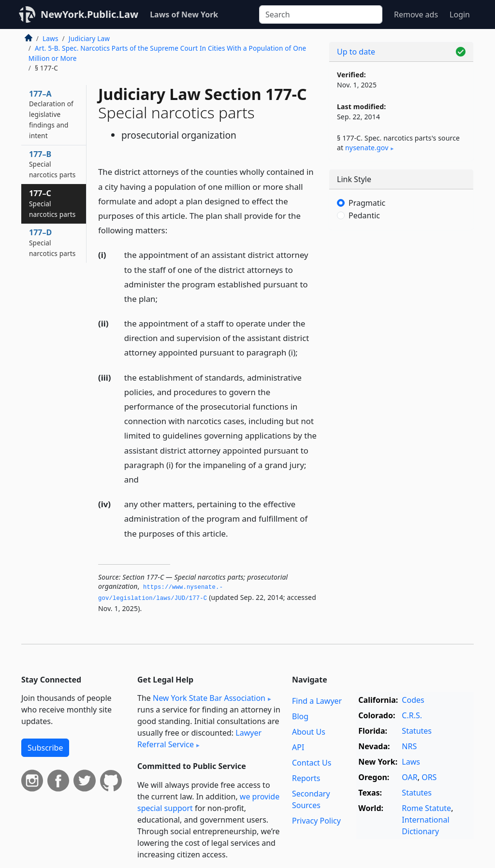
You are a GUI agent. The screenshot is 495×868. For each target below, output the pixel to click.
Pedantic (364, 215)
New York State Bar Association (209, 698)
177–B (52, 164)
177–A (51, 114)
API (298, 747)
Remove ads (416, 14)
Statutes (417, 731)
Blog (300, 716)
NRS (409, 746)
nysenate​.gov (367, 148)
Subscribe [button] (45, 748)
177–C (52, 203)
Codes (413, 700)
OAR (409, 777)
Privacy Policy (316, 821)
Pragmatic (367, 203)
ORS (429, 777)
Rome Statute (426, 808)
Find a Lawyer (317, 701)
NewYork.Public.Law (89, 14)
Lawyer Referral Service (199, 739)
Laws (51, 38)
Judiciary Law (89, 38)
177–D (52, 242)
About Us (309, 732)
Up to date (356, 52)
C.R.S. (412, 715)
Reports (306, 778)
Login (460, 14)
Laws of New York (184, 14)
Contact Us (312, 763)
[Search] (321, 14)
